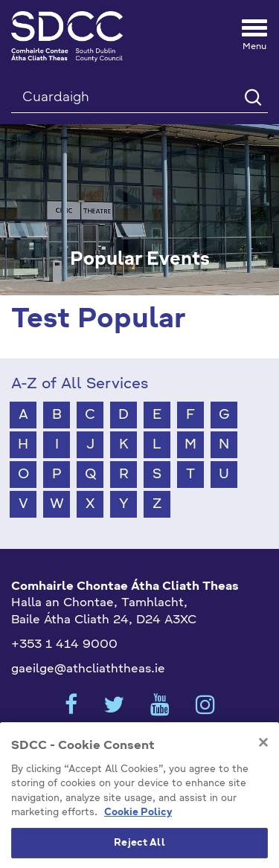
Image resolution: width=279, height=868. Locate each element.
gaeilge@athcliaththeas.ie (88, 669)
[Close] (263, 754)
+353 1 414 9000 (64, 645)
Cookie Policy (138, 824)
